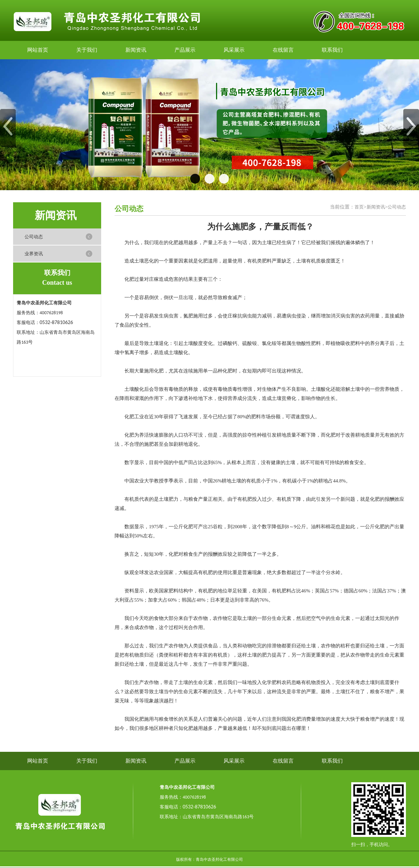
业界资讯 (34, 254)
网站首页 (38, 50)
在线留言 (283, 50)
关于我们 (87, 50)
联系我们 (332, 50)
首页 (359, 207)
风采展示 (234, 50)
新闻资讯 (136, 50)
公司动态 (34, 237)
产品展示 (185, 50)
